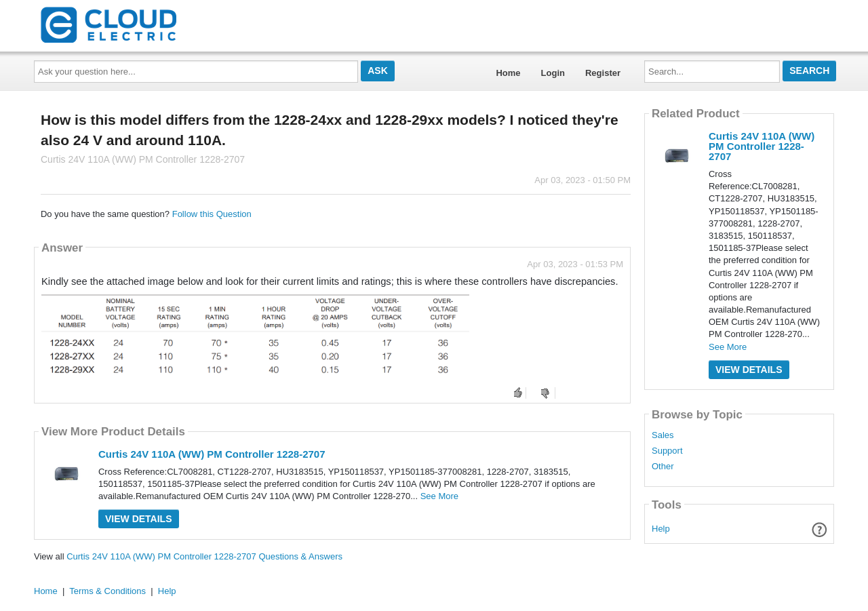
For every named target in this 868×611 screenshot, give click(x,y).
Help (661, 529)
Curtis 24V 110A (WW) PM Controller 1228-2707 (212, 454)
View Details (139, 519)
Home (508, 73)
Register (603, 73)
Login (553, 73)
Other (663, 467)
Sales (663, 435)
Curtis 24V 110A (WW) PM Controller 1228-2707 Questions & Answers (204, 556)
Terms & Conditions (107, 591)
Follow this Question (212, 214)
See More (439, 496)
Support (667, 451)
